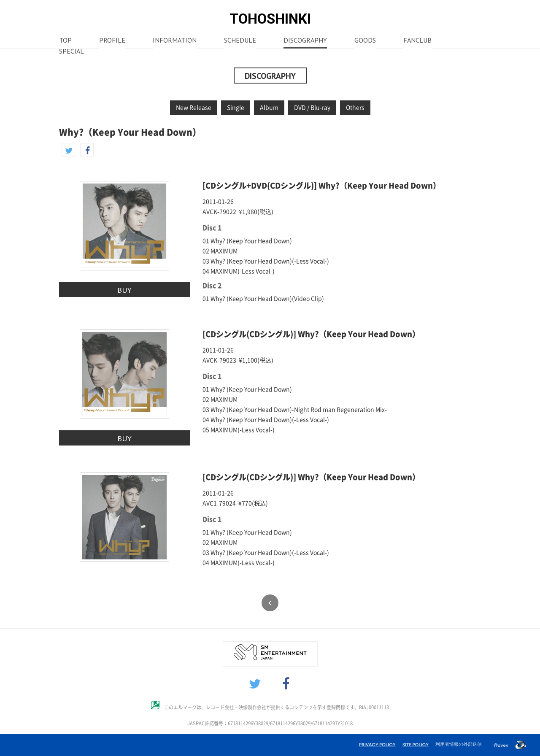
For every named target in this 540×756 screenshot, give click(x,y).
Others (355, 108)
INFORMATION (175, 41)
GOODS (365, 41)
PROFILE (112, 41)
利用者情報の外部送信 (459, 744)
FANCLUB (417, 41)
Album (269, 108)
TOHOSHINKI (270, 19)
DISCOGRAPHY (305, 41)
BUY (124, 290)
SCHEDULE (240, 41)
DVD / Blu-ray (312, 108)
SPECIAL (72, 52)
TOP (65, 41)
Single (236, 108)
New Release (194, 108)
